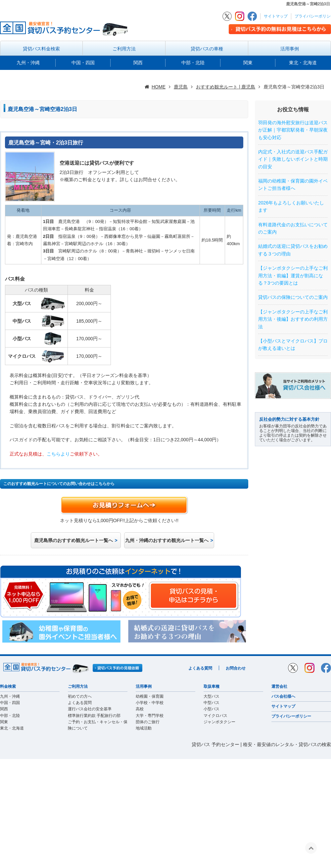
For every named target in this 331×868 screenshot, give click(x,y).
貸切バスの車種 (207, 49)
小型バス (212, 709)
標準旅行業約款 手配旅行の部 (94, 716)
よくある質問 (200, 668)
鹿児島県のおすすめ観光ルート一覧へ (73, 540)
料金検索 (8, 686)
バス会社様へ (283, 696)
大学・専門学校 (150, 716)
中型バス (212, 703)
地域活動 (144, 728)
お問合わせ (236, 668)
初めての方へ (80, 696)
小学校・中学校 (150, 703)
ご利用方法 (124, 49)
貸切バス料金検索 (41, 49)
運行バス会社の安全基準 (90, 709)
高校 (140, 709)
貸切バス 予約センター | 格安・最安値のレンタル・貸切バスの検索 (261, 744)
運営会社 (279, 686)
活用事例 (290, 49)
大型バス (212, 696)
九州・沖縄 (28, 63)
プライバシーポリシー (291, 716)
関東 (248, 63)
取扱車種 (212, 686)
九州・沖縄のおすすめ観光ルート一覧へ (167, 540)
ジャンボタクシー (219, 722)
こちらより (58, 454)
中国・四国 (83, 63)
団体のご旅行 (148, 722)
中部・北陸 (193, 63)
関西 (138, 63)
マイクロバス (215, 716)
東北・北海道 (303, 63)
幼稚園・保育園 (150, 696)
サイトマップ (276, 16)
